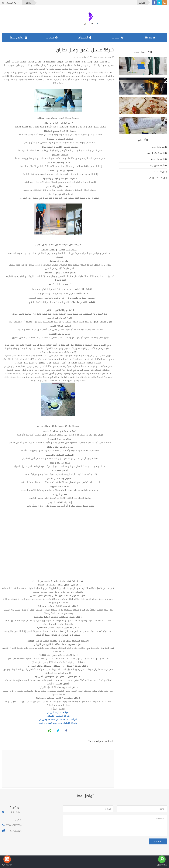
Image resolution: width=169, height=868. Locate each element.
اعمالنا (118, 38)
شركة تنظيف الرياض (58, 712)
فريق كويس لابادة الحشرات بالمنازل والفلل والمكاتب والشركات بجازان (147, 106)
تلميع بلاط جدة (160, 147)
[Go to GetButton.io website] (7, 865)
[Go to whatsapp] (162, 859)
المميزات (85, 38)
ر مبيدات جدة (160, 172)
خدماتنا (52, 38)
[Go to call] (7, 859)
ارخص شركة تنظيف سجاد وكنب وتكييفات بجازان (145, 124)
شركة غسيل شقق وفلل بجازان (145, 61)
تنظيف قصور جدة (158, 165)
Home (150, 38)
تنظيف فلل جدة (159, 159)
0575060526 (9, 3)
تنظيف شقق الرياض (157, 153)
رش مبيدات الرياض (158, 178)
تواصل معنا (19, 38)
